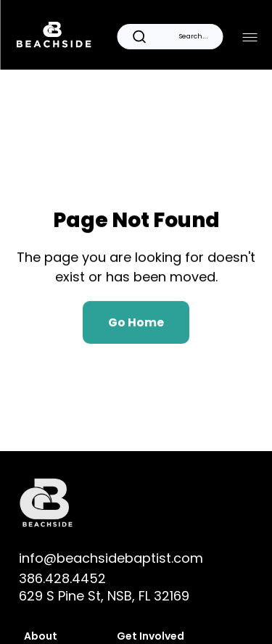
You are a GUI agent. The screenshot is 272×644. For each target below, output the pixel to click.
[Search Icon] (170, 36)
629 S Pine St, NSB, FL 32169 (104, 596)
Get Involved (152, 636)
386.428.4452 (62, 578)
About (41, 636)
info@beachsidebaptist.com (111, 558)
